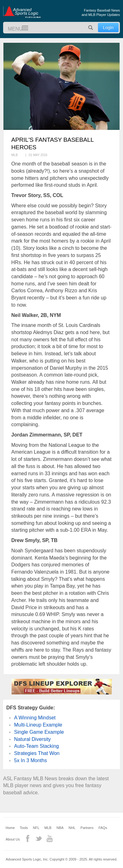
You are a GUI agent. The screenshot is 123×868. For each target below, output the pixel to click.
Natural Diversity (32, 739)
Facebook (28, 838)
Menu (22, 28)
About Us (13, 839)
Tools (24, 828)
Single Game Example (39, 732)
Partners (87, 828)
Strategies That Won (37, 753)
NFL (36, 828)
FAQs (103, 828)
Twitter (39, 838)
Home (10, 828)
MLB (48, 828)
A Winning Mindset (35, 718)
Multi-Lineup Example (38, 725)
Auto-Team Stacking (36, 746)
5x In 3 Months (31, 760)
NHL (72, 828)
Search (91, 28)
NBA (60, 828)
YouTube (50, 838)
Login (108, 27)
